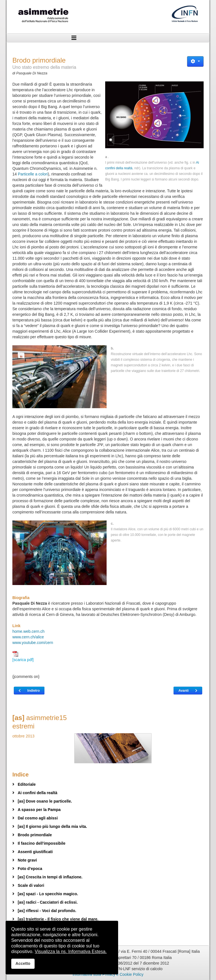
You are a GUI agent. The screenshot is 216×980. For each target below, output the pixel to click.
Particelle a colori (33, 174)
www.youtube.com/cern (33, 643)
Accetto (23, 963)
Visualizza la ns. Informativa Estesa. (71, 952)
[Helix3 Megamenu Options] (74, 38)
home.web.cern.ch (28, 631)
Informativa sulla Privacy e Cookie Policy (108, 974)
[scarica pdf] (23, 656)
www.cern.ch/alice (28, 637)
